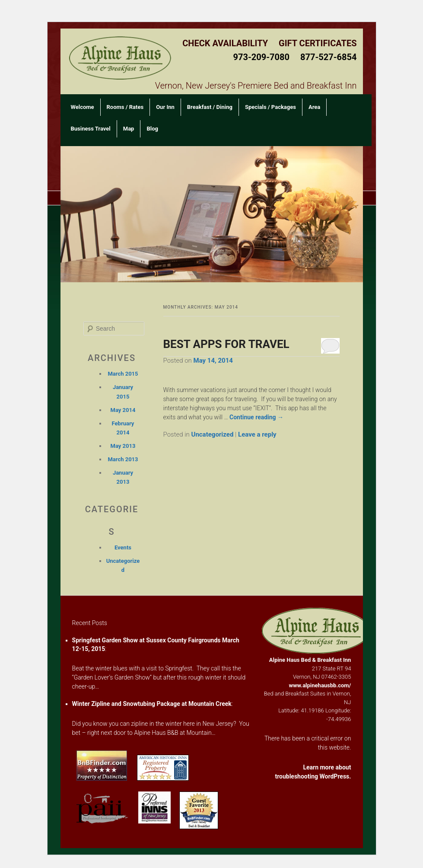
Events (123, 547)
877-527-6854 (329, 57)
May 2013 (123, 446)
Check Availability (225, 43)
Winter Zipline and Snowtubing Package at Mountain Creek (152, 704)
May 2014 (123, 410)
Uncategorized (213, 434)
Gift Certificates (318, 43)
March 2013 (123, 459)
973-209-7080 (261, 57)
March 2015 (123, 374)
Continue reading (256, 417)
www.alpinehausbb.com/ (320, 685)
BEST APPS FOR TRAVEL (226, 344)
